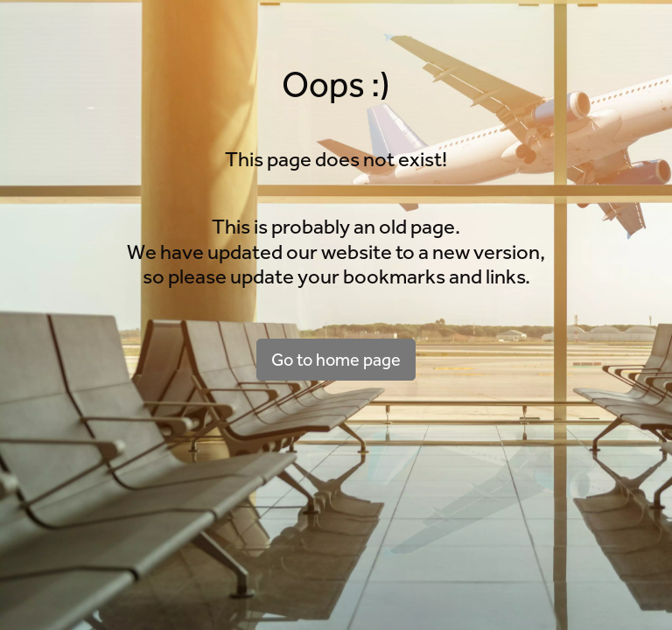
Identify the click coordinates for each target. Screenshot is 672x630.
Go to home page (336, 360)
